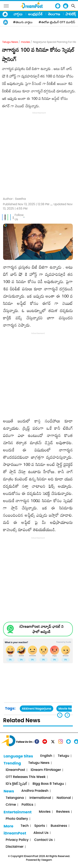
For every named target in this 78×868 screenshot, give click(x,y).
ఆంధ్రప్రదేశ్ (35, 14)
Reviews (63, 812)
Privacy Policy (17, 840)
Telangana (15, 798)
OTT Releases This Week (26, 777)
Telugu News (10, 42)
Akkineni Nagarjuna (37, 709)
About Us (41, 833)
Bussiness (59, 826)
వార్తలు (18, 14)
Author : (14, 199)
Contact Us (43, 840)
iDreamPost (15, 770)
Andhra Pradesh (35, 791)
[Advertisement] (39, 154)
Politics (28, 805)
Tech (25, 826)
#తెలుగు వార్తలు (23, 22)
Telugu (64, 756)
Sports (40, 826)
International (40, 798)
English (46, 756)
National (64, 798)
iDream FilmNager (46, 770)
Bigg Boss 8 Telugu (48, 784)
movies (25, 42)
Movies (45, 812)
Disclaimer (15, 847)
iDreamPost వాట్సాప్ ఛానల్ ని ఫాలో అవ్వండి (41, 629)
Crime (11, 805)
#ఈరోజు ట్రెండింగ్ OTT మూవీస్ (57, 22)
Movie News (67, 709)
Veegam (47, 860)
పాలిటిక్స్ (71, 14)
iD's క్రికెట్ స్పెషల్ (16, 784)
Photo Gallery (17, 819)
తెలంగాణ (54, 14)
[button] (67, 715)
